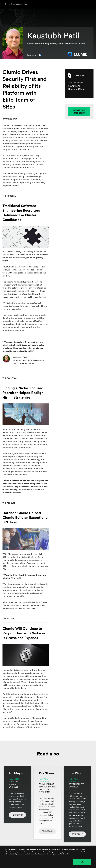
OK (82, 862)
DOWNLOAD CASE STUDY (79, 112)
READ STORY (17, 815)
